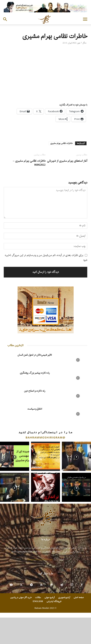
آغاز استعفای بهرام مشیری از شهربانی (67, 161)
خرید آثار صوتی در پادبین (21, 598)
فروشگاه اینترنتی (54, 601)
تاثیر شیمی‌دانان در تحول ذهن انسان (35, 355)
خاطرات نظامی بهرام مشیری (61, 143)
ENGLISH (38, 601)
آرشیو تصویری (64, 598)
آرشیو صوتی (50, 598)
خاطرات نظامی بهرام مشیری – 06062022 (29, 163)
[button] (85, 19)
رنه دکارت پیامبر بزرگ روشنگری (35, 373)
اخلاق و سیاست (35, 409)
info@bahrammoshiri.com (40, 560)
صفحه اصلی (79, 598)
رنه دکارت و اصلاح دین (35, 391)
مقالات (38, 598)
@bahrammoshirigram (45, 437)
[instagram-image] (15, 456)
